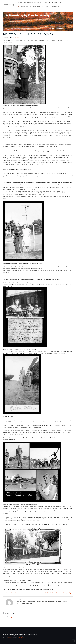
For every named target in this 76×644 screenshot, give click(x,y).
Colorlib (10, 638)
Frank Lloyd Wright (35, 7)
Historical (54, 3)
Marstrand (54, 7)
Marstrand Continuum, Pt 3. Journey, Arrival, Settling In (58, 593)
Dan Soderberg (17, 37)
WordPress (22, 638)
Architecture (38, 3)
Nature (60, 7)
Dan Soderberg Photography (25, 3)
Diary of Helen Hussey (23, 7)
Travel (60, 3)
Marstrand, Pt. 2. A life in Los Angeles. (28, 34)
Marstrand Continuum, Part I (11, 593)
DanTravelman (46, 3)
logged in (12, 617)
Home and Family (45, 7)
